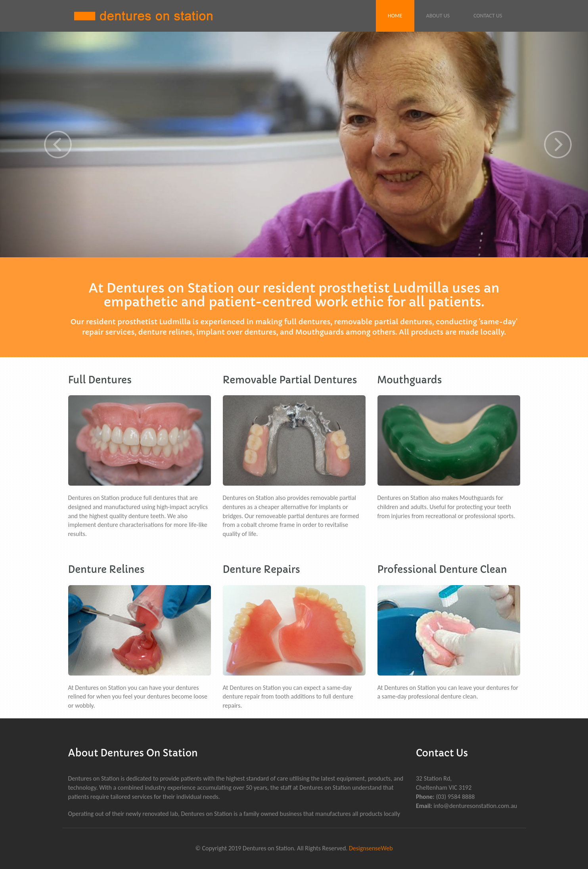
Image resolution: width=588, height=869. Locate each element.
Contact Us (488, 16)
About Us (438, 16)
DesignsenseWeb (371, 848)
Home (395, 16)
